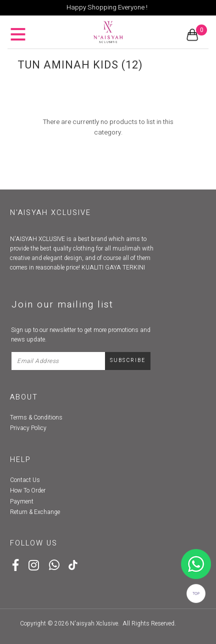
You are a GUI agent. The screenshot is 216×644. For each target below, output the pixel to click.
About (24, 397)
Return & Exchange (35, 512)
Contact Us (25, 480)
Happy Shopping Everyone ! (107, 7)
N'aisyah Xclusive (94, 623)
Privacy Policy (28, 428)
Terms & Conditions (36, 417)
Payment (22, 501)
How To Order (28, 490)
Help (20, 460)
